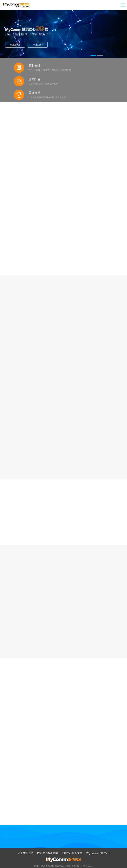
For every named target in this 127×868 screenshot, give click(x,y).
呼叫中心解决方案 (48, 835)
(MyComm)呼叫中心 (97, 835)
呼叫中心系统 (26, 835)
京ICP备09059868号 (75, 864)
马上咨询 (45, 44)
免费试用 (24, 44)
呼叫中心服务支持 (72, 835)
